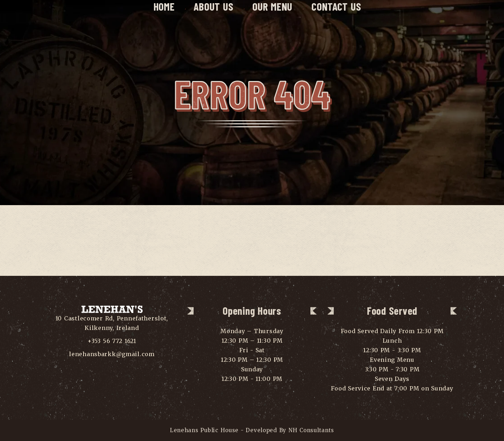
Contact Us (336, 6)
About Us (213, 6)
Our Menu (272, 6)
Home (164, 6)
